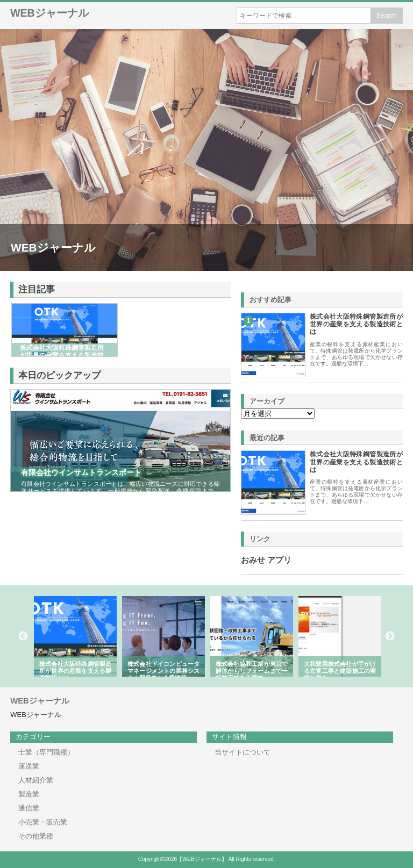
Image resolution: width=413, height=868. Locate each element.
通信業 (29, 808)
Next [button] (390, 636)
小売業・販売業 (43, 822)
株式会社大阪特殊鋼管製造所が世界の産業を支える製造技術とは (356, 324)
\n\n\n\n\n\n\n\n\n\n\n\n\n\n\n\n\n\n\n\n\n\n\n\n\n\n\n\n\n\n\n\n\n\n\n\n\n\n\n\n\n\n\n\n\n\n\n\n (278, 414)
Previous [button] (23, 636)
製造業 (29, 794)
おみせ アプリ (266, 560)
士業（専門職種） (46, 752)
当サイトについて (243, 752)
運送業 (29, 766)
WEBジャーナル (49, 13)
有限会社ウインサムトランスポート (81, 472)
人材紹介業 (36, 780)
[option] (75, 636)
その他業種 (36, 836)
